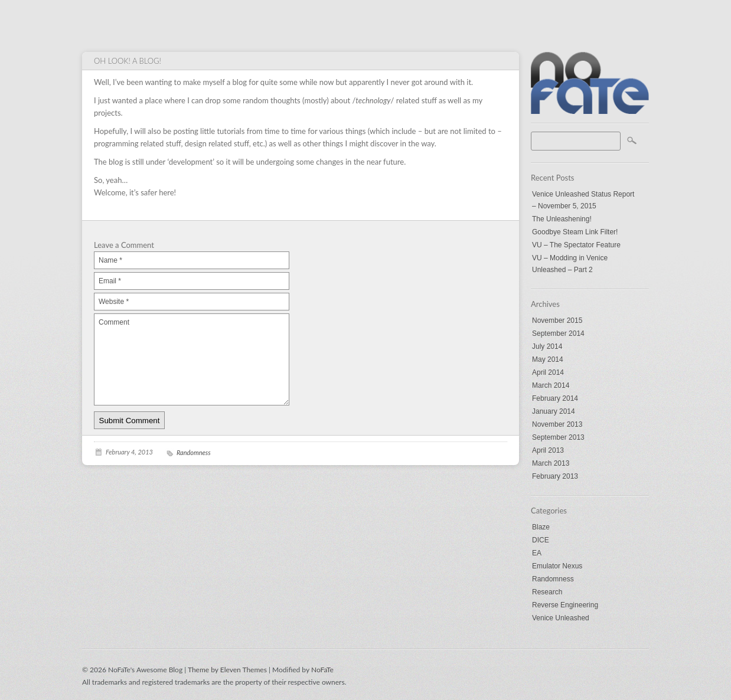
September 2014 (558, 333)
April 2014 (548, 372)
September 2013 (558, 437)
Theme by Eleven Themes (228, 670)
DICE (541, 540)
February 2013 (555, 476)
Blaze (541, 527)
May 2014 (548, 359)
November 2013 (557, 424)
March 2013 (551, 463)
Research (547, 592)
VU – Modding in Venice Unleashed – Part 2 (570, 264)
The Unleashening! (562, 219)
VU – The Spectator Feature (576, 245)
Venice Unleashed (561, 618)
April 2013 (548, 450)
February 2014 (555, 398)
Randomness (553, 579)
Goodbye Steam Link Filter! (575, 232)
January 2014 (554, 411)
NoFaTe (322, 670)
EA (537, 553)
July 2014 (547, 346)
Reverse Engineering (565, 605)
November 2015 (557, 320)
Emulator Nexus (557, 566)
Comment (192, 359)
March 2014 (551, 385)
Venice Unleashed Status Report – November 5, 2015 (583, 200)
